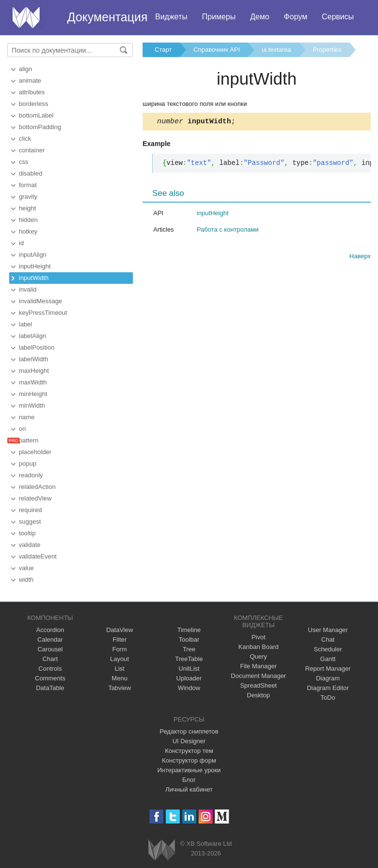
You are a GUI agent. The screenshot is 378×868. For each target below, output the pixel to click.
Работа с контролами (228, 231)
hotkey (28, 231)
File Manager (259, 666)
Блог (189, 780)
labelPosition (37, 347)
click (25, 139)
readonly (31, 475)
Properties (327, 50)
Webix (162, 850)
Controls (50, 669)
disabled (30, 173)
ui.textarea (276, 50)
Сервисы (338, 17)
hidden (28, 220)
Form (119, 649)
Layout (120, 659)
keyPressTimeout (43, 313)
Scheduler (328, 649)
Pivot (258, 637)
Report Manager (328, 669)
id (21, 243)
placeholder (35, 452)
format (28, 185)
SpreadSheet (259, 685)
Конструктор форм (189, 760)
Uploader (189, 678)
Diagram (328, 678)
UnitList (189, 669)
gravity (28, 197)
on (22, 429)
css (24, 162)
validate (30, 545)
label (25, 324)
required (30, 510)
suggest (30, 522)
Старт (163, 50)
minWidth (32, 405)
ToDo (328, 698)
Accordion (50, 630)
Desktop (259, 695)
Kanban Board (258, 647)
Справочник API (217, 50)
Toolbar (189, 640)
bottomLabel (36, 115)
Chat (328, 640)
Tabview (120, 688)
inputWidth (34, 278)
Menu (120, 678)
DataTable (50, 688)
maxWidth (33, 382)
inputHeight (35, 266)
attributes (32, 92)
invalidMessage (41, 301)
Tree (189, 649)
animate (30, 81)
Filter (120, 640)
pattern (29, 440)
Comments (50, 678)
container (32, 150)
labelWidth (34, 359)
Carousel (50, 649)
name (27, 417)
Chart (50, 659)
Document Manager (259, 676)
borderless (34, 104)
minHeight (33, 394)
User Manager (328, 630)
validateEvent (38, 556)
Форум (296, 17)
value (26, 568)
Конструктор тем (189, 751)
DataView (120, 630)
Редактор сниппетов (189, 731)
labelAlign (32, 336)
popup (28, 463)
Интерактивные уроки (189, 770)
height (27, 208)
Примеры (219, 17)
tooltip (27, 533)
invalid (28, 289)
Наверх (360, 257)
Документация (107, 17)
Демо (260, 17)
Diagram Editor (328, 688)
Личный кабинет (189, 789)
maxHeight (34, 371)
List (119, 669)
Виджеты (171, 17)
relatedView (35, 498)
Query (258, 656)
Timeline (189, 630)
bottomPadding (40, 127)
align (25, 69)
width (26, 580)
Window (189, 688)
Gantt (328, 659)
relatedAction (37, 487)
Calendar (50, 640)
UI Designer (189, 741)
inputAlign (33, 255)
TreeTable (189, 659)
